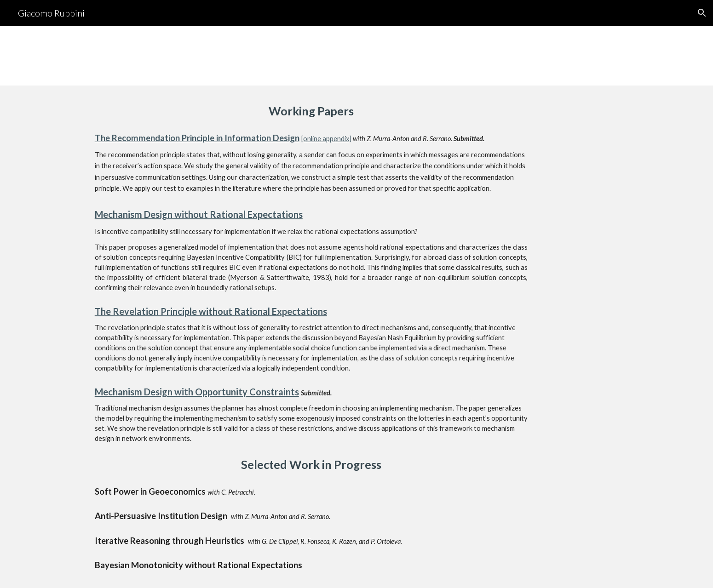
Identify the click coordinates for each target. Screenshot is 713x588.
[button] (702, 13)
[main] (311, 111)
